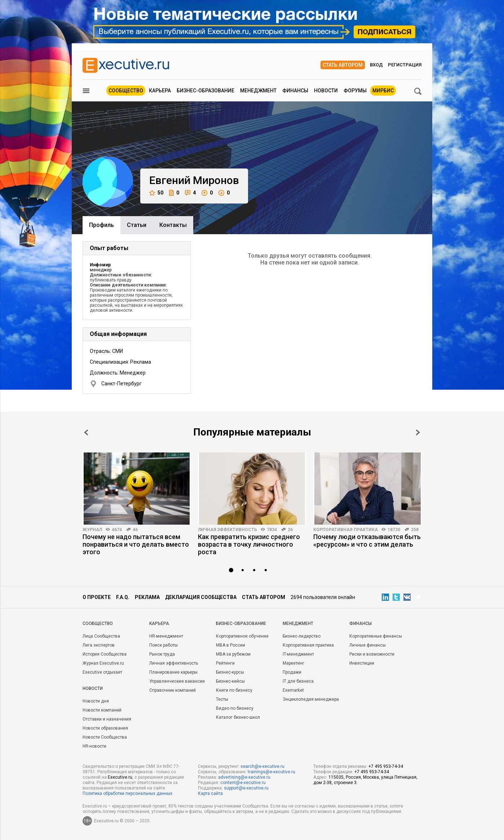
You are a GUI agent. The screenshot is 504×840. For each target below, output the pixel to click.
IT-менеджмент (298, 654)
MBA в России (231, 645)
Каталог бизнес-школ (238, 717)
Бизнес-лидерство (302, 636)
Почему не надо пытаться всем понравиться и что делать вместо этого (136, 544)
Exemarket (293, 690)
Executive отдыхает (102, 672)
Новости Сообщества (105, 737)
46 (135, 530)
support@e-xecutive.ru (246, 788)
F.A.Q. (123, 597)
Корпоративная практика (346, 530)
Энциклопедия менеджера (311, 699)
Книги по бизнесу (234, 690)
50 (156, 193)
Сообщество (126, 91)
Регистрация (405, 65)
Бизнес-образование (205, 91)
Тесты (222, 699)
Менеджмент (258, 91)
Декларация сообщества (201, 597)
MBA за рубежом (233, 654)
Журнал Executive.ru (103, 663)
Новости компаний (102, 710)
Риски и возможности (372, 654)
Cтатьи (137, 225)
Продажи (292, 672)
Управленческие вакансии (177, 681)
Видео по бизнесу (235, 708)
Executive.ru (120, 777)
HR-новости (94, 746)
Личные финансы (368, 645)
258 (415, 530)
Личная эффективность (227, 530)
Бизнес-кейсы (230, 681)
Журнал (92, 530)
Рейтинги (225, 663)
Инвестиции (362, 663)
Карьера (160, 91)
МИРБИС (383, 91)
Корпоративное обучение (242, 636)
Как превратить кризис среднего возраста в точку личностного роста (249, 544)
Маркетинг (293, 663)
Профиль (101, 225)
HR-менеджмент (166, 636)
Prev (86, 432)
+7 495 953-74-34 (386, 766)
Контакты (173, 225)
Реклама (147, 597)
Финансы (295, 91)
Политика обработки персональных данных (127, 793)
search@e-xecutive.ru (262, 766)
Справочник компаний (173, 690)
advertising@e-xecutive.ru (244, 777)
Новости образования (105, 728)
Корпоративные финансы (376, 636)
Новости (326, 91)
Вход (376, 65)
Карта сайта (210, 793)
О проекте (97, 597)
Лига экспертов (99, 645)
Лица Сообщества (101, 636)
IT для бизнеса (298, 681)
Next (418, 432)
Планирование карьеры (173, 672)
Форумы (355, 91)
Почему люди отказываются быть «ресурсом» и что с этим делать (367, 541)
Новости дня (96, 701)
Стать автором (343, 65)
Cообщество (98, 624)
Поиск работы (163, 645)
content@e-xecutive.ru (243, 783)
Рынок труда (162, 654)
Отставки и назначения (107, 719)
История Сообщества (105, 654)
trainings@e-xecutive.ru (271, 772)
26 (290, 530)
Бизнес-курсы (230, 672)
